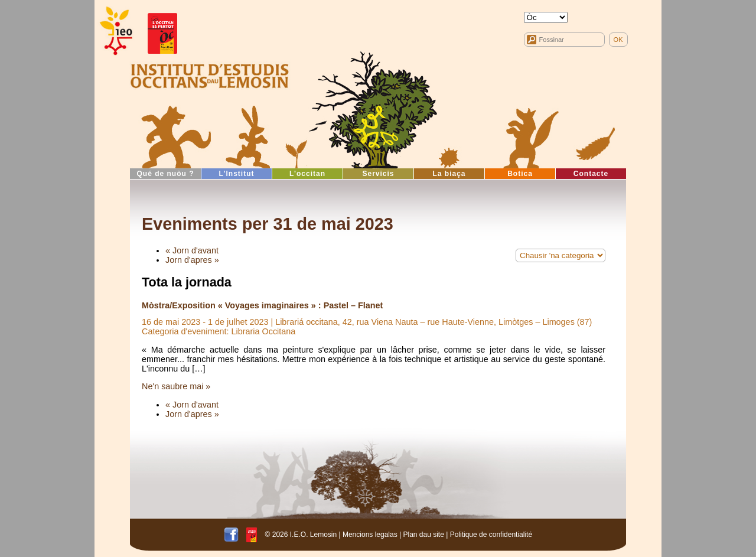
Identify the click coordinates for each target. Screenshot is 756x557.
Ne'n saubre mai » (176, 386)
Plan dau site (423, 535)
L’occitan (307, 174)
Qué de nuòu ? (166, 174)
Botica (520, 174)
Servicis (378, 174)
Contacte (591, 174)
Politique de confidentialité (491, 535)
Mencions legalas (370, 535)
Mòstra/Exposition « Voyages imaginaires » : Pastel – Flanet (262, 305)
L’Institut (237, 174)
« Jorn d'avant (192, 250)
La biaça (449, 174)
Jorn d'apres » (192, 260)
